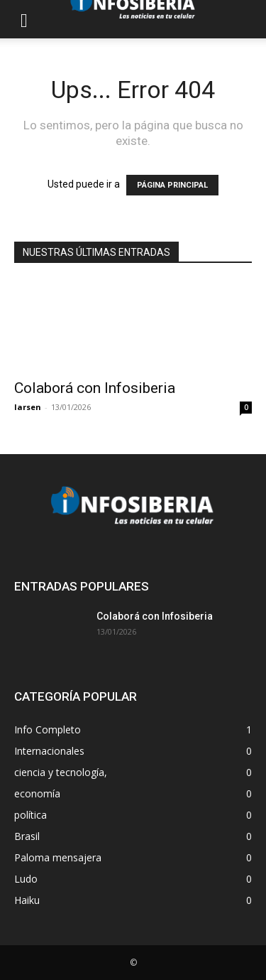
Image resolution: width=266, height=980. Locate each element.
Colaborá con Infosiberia (95, 388)
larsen (28, 407)
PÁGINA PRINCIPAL (172, 185)
